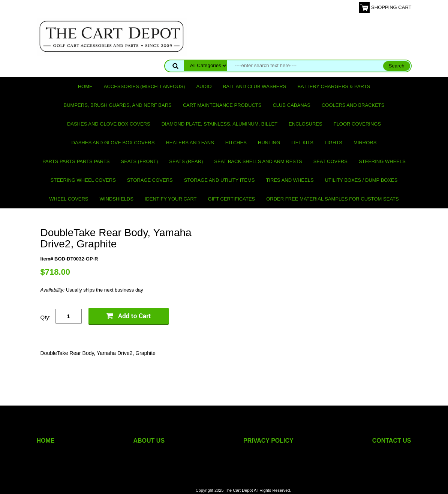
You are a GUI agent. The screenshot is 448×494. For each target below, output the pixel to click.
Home (85, 86)
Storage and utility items (220, 180)
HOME (46, 441)
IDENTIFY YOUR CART (171, 199)
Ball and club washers (255, 86)
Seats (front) (140, 161)
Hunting (269, 143)
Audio (204, 86)
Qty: (46, 317)
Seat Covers (330, 161)
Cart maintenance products (222, 105)
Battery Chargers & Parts (334, 86)
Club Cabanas (291, 105)
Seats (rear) (186, 161)
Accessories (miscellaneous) (145, 86)
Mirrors (365, 143)
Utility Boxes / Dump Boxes (361, 180)
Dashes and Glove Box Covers (109, 124)
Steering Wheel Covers (83, 180)
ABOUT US (149, 441)
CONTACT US (392, 441)
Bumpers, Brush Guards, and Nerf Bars (118, 105)
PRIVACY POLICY (268, 441)
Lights (333, 143)
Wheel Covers (69, 199)
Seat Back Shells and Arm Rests (258, 161)
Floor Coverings (357, 124)
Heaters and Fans (190, 143)
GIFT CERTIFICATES (232, 199)
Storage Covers (150, 180)
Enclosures (306, 124)
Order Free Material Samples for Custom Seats (332, 199)
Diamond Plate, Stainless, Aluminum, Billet (220, 124)
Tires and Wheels (290, 180)
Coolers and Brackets (353, 105)
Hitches (236, 143)
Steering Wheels (382, 161)
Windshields (117, 199)
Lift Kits (302, 143)
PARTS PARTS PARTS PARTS (76, 161)
